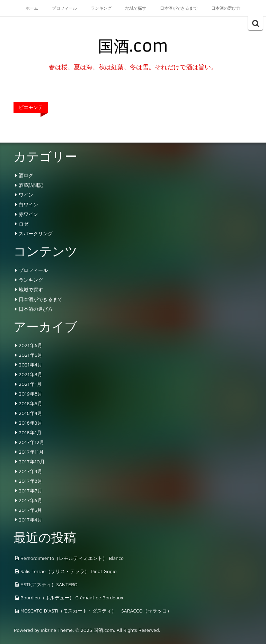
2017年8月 (30, 481)
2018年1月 (30, 432)
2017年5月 (30, 510)
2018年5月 (30, 403)
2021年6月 (30, 345)
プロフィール (64, 8)
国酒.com (133, 46)
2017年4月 (30, 520)
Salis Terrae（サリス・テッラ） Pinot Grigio (69, 571)
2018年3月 (30, 423)
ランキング (101, 8)
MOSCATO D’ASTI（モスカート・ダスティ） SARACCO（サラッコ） (96, 611)
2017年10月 (32, 461)
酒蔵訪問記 (31, 185)
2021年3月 (30, 374)
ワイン (26, 195)
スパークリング (36, 233)
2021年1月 (30, 384)
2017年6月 (30, 500)
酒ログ (26, 175)
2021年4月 (30, 365)
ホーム (32, 8)
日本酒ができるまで (179, 8)
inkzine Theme (57, 630)
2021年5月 (30, 355)
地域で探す (136, 8)
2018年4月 (30, 413)
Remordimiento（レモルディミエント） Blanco (72, 558)
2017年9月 (30, 471)
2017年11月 (31, 452)
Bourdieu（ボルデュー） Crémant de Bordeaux (72, 597)
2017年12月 (32, 442)
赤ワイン (28, 214)
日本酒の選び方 (226, 8)
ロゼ (24, 224)
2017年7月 (30, 491)
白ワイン (28, 204)
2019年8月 (30, 394)
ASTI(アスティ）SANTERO (49, 584)
